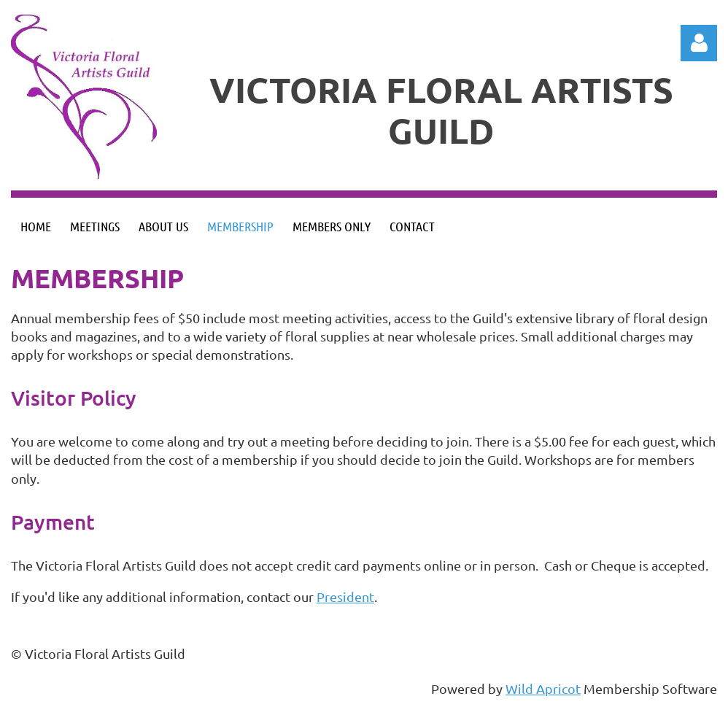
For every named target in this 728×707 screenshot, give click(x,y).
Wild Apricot (543, 688)
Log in (699, 43)
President (345, 596)
